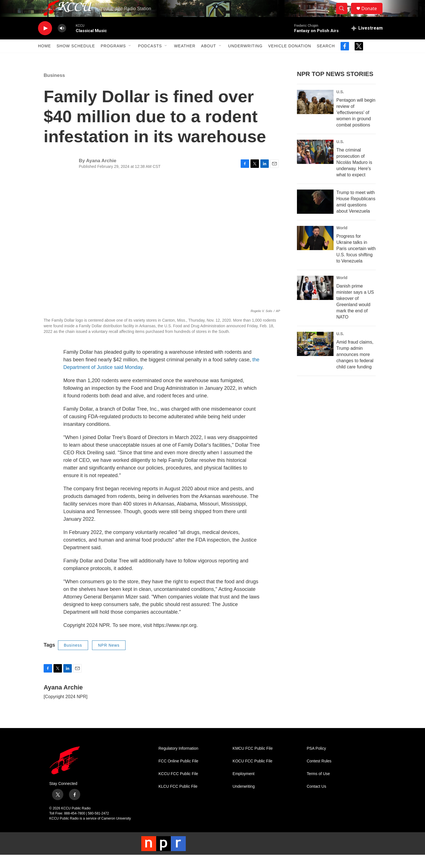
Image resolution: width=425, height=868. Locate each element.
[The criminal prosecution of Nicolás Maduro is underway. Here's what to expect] (315, 164)
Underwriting (245, 59)
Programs (113, 59)
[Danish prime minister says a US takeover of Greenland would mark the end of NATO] (315, 301)
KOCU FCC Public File (252, 774)
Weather (185, 59)
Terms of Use (318, 786)
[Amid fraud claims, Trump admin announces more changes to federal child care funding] (315, 357)
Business (54, 88)
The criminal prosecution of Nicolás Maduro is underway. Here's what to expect (354, 175)
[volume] (62, 41)
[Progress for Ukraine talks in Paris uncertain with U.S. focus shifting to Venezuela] (315, 251)
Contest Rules (319, 774)
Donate (373, 15)
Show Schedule (76, 59)
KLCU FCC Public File (178, 799)
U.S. (340, 104)
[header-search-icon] (344, 15)
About (208, 59)
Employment (243, 786)
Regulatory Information (178, 761)
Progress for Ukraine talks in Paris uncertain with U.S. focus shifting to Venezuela (356, 261)
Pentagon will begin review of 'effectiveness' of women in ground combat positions (356, 125)
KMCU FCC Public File (252, 761)
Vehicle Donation (290, 59)
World (342, 241)
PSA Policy (316, 761)
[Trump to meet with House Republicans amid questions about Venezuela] (315, 214)
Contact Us (316, 799)
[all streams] (367, 41)
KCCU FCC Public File (178, 786)
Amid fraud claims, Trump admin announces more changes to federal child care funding (355, 367)
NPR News (109, 658)
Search (326, 59)
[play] (45, 41)
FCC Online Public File (178, 774)
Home (44, 59)
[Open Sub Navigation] (130, 59)
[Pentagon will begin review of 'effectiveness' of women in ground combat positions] (315, 115)
